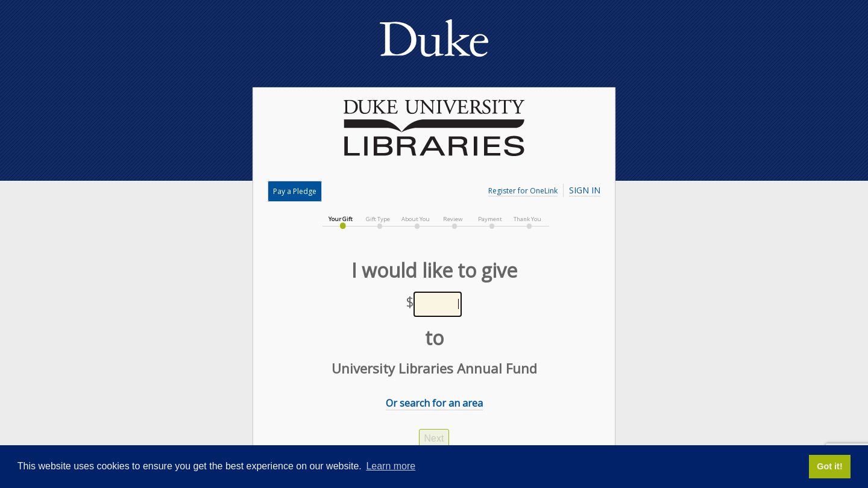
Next (434, 438)
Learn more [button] (391, 466)
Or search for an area (434, 403)
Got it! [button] (829, 466)
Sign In (585, 190)
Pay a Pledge (295, 191)
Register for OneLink (523, 191)
